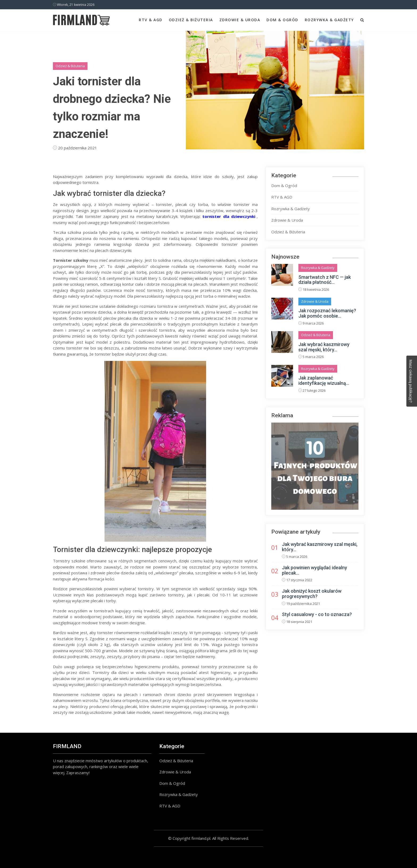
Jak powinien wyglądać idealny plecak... (314, 570)
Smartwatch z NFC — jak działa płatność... (325, 280)
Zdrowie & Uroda (240, 20)
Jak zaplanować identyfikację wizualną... (324, 380)
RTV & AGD (151, 20)
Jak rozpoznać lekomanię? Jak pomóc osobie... (327, 313)
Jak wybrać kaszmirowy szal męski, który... (324, 347)
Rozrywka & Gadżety (329, 20)
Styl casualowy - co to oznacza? (317, 614)
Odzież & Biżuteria (191, 20)
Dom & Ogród (282, 20)
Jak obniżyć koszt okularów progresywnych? (312, 594)
